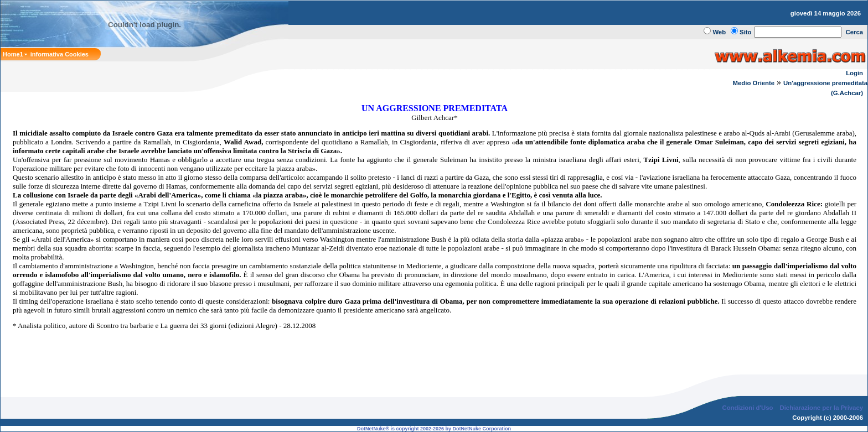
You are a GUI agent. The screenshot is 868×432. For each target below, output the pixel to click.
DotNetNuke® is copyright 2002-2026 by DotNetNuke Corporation (434, 429)
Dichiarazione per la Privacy (822, 408)
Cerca (855, 32)
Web (719, 32)
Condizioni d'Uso (747, 408)
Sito (745, 32)
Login (854, 73)
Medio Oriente (754, 83)
